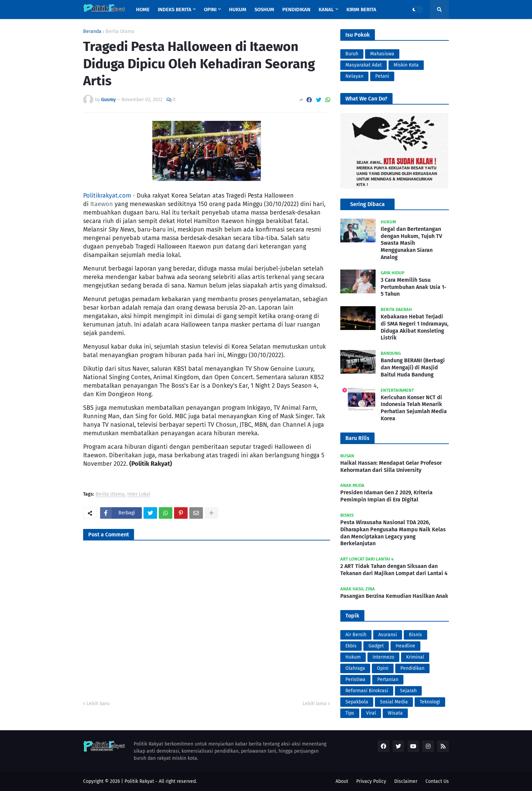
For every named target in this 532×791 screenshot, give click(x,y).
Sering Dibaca (367, 204)
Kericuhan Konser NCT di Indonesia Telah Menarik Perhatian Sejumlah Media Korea (414, 408)
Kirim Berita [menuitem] (361, 10)
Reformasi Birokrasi (367, 691)
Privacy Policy (371, 781)
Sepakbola (357, 702)
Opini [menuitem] (210, 10)
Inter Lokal (139, 494)
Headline (405, 646)
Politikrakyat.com (107, 196)
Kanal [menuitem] (326, 10)
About (342, 781)
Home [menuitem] (143, 10)
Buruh (352, 54)
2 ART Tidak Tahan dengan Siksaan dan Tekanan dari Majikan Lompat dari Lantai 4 (394, 570)
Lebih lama (315, 704)
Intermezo (383, 657)
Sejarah (408, 691)
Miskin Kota (406, 65)
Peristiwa (355, 679)
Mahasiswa (382, 54)
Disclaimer (406, 781)
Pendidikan (412, 668)
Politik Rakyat (139, 781)
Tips (350, 713)
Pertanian (388, 679)
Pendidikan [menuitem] (296, 10)
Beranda (92, 32)
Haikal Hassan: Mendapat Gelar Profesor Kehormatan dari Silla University (391, 466)
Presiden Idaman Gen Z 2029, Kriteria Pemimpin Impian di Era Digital (386, 496)
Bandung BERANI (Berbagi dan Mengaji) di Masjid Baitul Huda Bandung (413, 367)
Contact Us (437, 781)
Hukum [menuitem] (238, 10)
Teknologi (430, 702)
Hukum (353, 657)
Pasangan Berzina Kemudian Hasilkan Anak (394, 596)
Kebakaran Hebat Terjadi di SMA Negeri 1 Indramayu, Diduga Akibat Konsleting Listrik (415, 327)
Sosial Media (394, 702)
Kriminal (415, 657)
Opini (383, 668)
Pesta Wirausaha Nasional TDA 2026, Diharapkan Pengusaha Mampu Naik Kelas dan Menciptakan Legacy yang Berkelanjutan (393, 533)
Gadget (376, 646)
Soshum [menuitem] (264, 10)
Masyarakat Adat (364, 65)
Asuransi (388, 635)
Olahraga (355, 668)
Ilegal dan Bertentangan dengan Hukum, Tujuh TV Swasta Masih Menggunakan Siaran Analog (411, 243)
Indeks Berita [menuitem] (175, 10)
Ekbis (351, 646)
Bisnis (415, 635)
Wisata (395, 713)
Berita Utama (120, 32)
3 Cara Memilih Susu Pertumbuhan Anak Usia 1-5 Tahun (414, 287)
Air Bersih (356, 635)
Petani (382, 76)
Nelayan (354, 76)
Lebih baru (98, 704)
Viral (371, 713)
